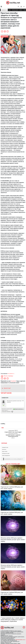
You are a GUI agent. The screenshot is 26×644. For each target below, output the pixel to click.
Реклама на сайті (6, 453)
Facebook (13, 381)
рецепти (13, 438)
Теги (3, 428)
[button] (21, 7)
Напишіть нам (5, 447)
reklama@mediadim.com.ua (20, 640)
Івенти (21, 10)
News (9, 10)
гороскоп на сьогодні (13, 432)
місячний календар (13, 434)
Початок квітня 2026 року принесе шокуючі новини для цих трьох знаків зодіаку (13, 540)
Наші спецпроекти (6, 456)
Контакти (4, 449)
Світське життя (15, 10)
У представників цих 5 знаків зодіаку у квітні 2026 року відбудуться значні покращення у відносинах (13, 620)
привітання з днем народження (13, 436)
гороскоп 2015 (13, 431)
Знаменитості (4, 10)
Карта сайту (5, 451)
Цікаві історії (7, 388)
